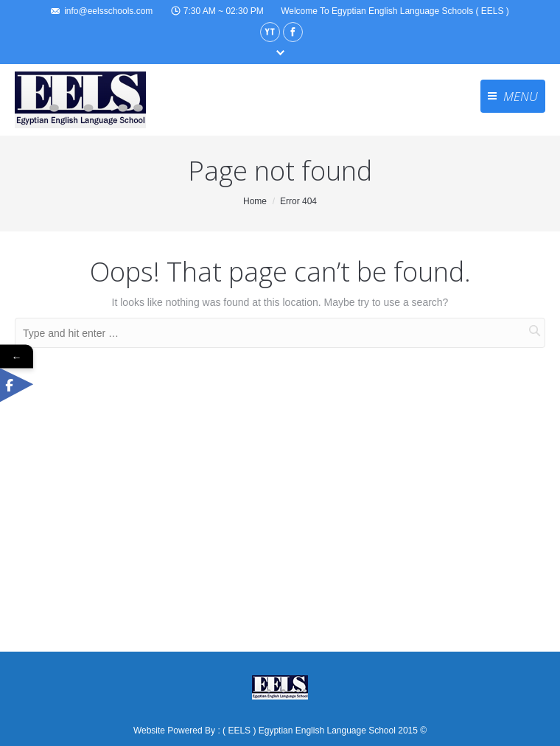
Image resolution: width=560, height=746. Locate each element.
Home (255, 201)
